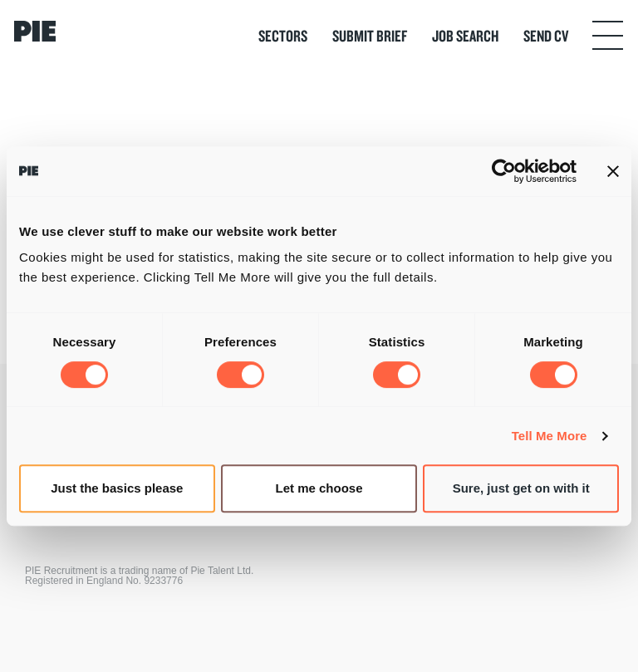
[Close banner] (613, 171)
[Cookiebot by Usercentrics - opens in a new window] (504, 171)
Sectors (283, 36)
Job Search (465, 36)
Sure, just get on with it (521, 488)
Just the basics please (117, 488)
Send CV (546, 36)
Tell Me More (550, 436)
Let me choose (319, 488)
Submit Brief (370, 36)
